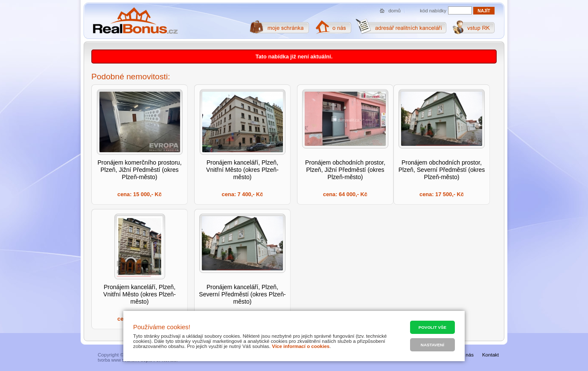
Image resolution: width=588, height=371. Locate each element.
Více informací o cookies (301, 346)
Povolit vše (432, 327)
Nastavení (432, 345)
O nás (467, 355)
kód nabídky (433, 11)
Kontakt (490, 355)
